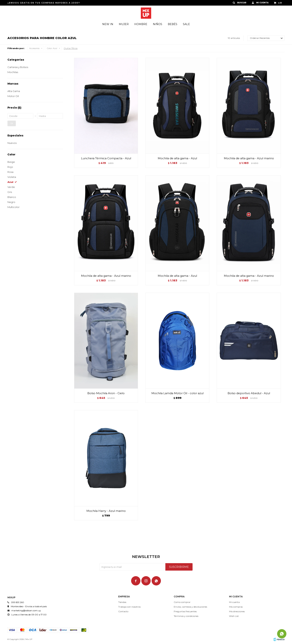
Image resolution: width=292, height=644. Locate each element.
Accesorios (34, 48)
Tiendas (122, 602)
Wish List (234, 616)
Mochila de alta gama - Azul (177, 158)
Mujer (124, 24)
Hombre (141, 24)
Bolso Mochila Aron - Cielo (106, 393)
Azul (52, 48)
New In (108, 24)
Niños (158, 24)
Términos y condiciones (186, 616)
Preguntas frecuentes (185, 611)
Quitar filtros (71, 48)
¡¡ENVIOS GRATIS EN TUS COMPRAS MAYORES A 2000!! (44, 3)
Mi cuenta (234, 602)
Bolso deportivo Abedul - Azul (249, 393)
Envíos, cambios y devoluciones (190, 607)
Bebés (173, 24)
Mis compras (236, 607)
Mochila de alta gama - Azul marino (249, 158)
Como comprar (182, 602)
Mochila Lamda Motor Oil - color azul (177, 393)
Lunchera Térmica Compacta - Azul (106, 158)
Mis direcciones (237, 611)
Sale (186, 24)
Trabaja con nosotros (129, 607)
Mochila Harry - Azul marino (106, 511)
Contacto (123, 611)
